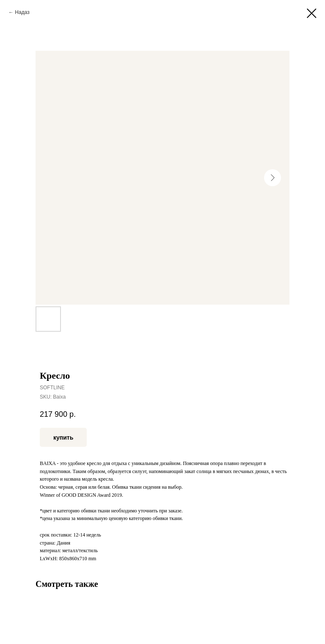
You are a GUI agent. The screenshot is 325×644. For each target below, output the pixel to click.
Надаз (22, 12)
